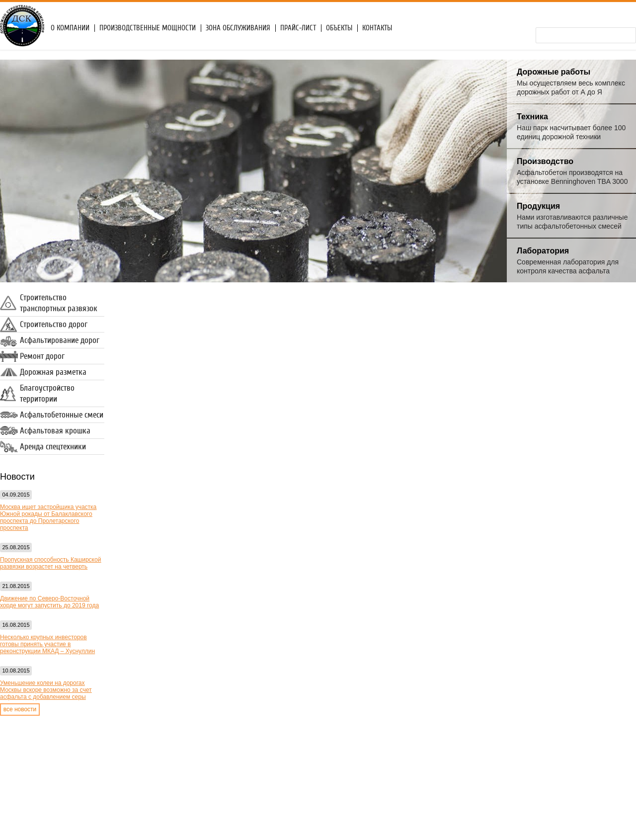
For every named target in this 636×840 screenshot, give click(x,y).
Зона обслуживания (238, 28)
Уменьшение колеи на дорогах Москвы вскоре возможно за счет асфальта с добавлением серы (46, 690)
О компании (70, 28)
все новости (20, 709)
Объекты (339, 28)
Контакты (377, 28)
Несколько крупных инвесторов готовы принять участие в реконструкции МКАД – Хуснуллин (47, 644)
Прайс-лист (298, 28)
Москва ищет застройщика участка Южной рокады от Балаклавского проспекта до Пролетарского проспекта (48, 517)
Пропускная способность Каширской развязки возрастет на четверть (50, 563)
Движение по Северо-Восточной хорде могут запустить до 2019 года (49, 602)
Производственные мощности (148, 28)
